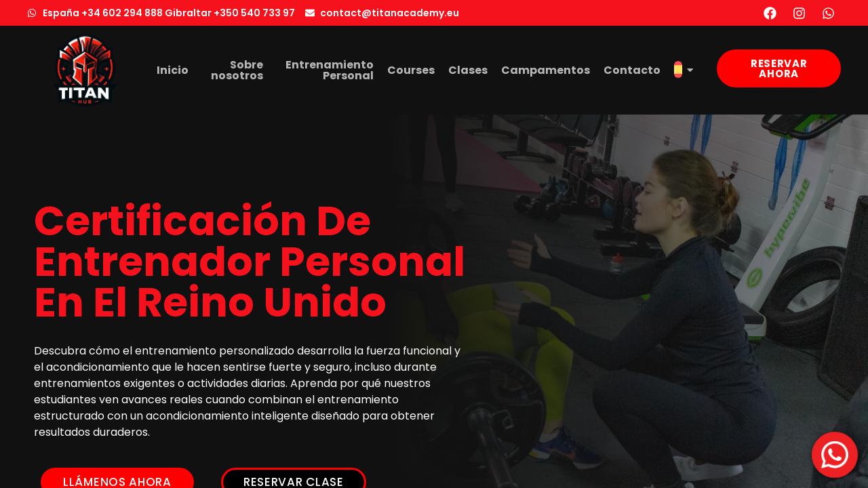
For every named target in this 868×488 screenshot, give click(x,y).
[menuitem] (684, 70)
